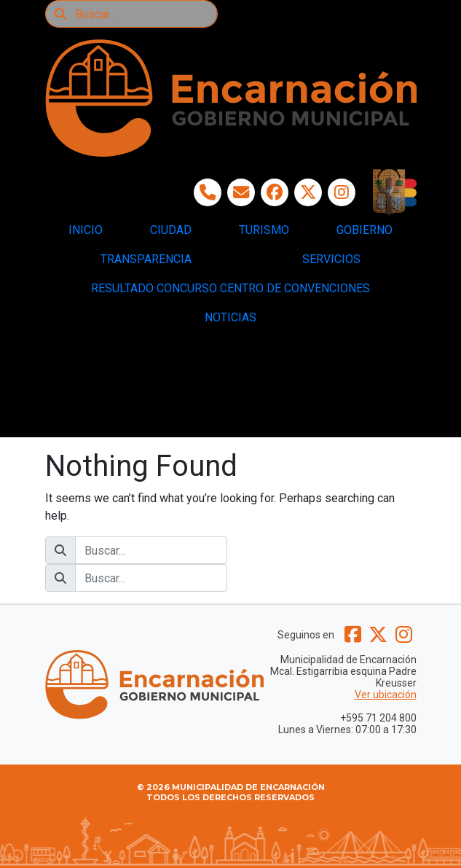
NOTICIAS (230, 317)
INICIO (86, 230)
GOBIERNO (365, 230)
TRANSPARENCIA (146, 259)
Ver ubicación (386, 695)
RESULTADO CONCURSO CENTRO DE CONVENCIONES (230, 288)
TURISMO (264, 230)
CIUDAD (171, 230)
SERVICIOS (331, 259)
